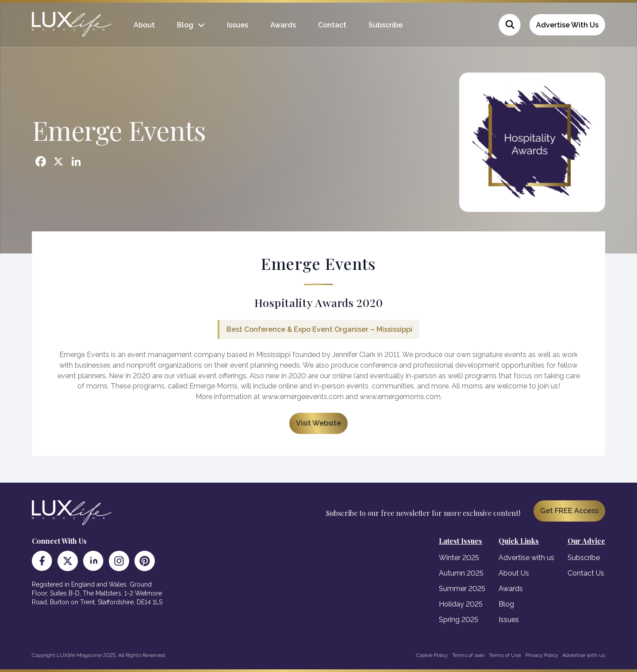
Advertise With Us (567, 25)
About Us (514, 573)
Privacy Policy (542, 655)
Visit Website (318, 423)
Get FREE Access (569, 511)
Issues (238, 25)
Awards (283, 25)
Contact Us (586, 573)
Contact (332, 25)
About (144, 25)
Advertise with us (526, 558)
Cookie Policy (432, 655)
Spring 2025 (459, 620)
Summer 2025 (462, 589)
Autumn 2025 (461, 573)
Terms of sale (468, 655)
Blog (185, 25)
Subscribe (386, 25)
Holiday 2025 (461, 604)
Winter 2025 (459, 558)
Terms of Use (505, 655)
